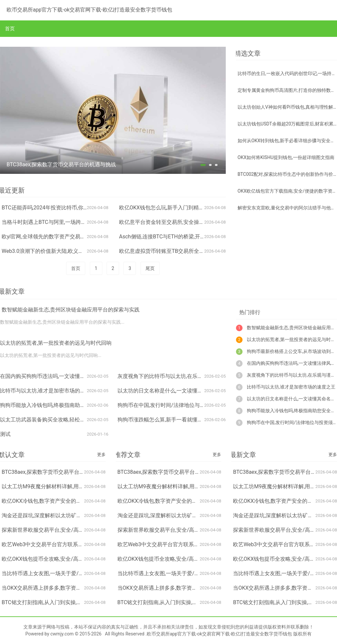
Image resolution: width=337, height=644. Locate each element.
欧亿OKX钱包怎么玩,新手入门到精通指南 (167, 208)
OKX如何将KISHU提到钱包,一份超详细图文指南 (286, 157)
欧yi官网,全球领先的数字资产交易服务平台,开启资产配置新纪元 (76, 237)
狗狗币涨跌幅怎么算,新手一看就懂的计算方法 (171, 420)
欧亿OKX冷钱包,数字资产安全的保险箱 (47, 501)
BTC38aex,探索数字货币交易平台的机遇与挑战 (56, 472)
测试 (5, 434)
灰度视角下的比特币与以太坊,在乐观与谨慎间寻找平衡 (181, 376)
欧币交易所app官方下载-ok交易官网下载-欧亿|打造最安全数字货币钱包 (79, 9)
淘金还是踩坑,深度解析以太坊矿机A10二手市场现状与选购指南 (75, 515)
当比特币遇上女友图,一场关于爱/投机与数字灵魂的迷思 (66, 573)
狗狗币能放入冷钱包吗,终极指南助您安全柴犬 (53, 405)
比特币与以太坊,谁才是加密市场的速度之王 (51, 391)
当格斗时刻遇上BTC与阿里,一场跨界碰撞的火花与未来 (65, 222)
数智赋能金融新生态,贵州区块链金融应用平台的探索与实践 (71, 310)
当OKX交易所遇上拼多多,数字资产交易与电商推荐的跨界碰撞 (73, 588)
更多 (101, 455)
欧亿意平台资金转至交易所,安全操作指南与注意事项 (180, 222)
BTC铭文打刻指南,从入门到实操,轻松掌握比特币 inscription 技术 (76, 602)
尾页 (150, 268)
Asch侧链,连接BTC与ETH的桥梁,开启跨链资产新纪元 (181, 237)
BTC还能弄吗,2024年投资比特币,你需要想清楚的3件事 (65, 208)
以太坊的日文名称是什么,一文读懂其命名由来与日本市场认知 (189, 391)
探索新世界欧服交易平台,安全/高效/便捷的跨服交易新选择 (70, 530)
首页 (10, 29)
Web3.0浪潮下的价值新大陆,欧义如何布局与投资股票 (64, 251)
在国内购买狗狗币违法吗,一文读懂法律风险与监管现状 (64, 376)
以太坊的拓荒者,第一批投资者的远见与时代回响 (56, 343)
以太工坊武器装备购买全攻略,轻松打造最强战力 (56, 420)
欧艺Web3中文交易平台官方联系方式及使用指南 (58, 544)
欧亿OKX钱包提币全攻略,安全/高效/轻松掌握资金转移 (65, 559)
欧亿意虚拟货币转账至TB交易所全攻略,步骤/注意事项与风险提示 (195, 251)
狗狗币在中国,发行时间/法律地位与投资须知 (169, 405)
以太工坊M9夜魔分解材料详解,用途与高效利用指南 (61, 486)
